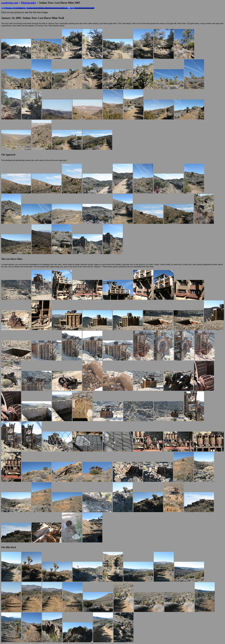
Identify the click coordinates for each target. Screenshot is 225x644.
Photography (28, 3)
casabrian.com (10, 3)
